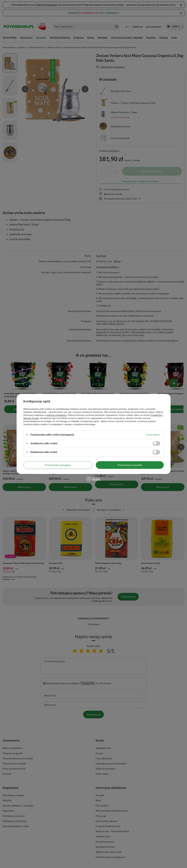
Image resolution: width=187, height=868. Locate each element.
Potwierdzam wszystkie (130, 465)
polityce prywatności (57, 415)
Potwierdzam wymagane (58, 465)
